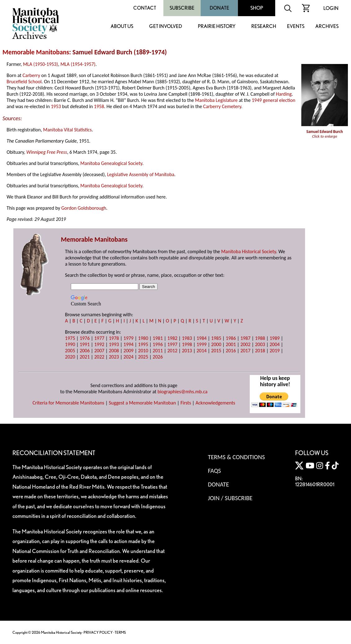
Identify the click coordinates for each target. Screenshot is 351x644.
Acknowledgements (216, 403)
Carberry (32, 75)
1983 (187, 338)
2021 (84, 357)
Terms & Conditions (236, 457)
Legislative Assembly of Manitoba (141, 174)
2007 (99, 351)
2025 (143, 357)
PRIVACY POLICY (98, 632)
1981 (158, 338)
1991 (84, 344)
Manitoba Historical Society (249, 251)
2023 (114, 357)
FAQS (214, 471)
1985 (216, 338)
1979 (129, 338)
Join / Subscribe (230, 498)
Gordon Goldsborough (84, 208)
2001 (231, 344)
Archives (327, 27)
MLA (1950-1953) (41, 64)
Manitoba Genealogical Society (111, 163)
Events (296, 27)
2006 (84, 351)
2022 (99, 357)
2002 (245, 344)
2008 (114, 351)
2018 (260, 351)
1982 (172, 338)
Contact (145, 8)
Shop (257, 8)
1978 (114, 338)
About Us (122, 27)
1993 (114, 344)
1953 (56, 106)
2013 (187, 351)
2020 (70, 357)
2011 (158, 351)
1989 (275, 338)
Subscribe (182, 8)
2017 (245, 351)
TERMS (120, 632)
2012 (172, 351)
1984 (202, 338)
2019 (275, 351)
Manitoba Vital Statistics (68, 130)
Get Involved (166, 27)
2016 (231, 351)
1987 (245, 338)
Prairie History (217, 27)
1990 (70, 344)
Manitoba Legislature (216, 100)
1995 (143, 344)
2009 (129, 351)
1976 (84, 338)
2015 (216, 351)
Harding (284, 94)
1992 (99, 344)
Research (264, 27)
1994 (129, 344)
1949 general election (273, 100)
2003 (260, 344)
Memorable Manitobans (36, 52)
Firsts (186, 403)
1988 (260, 338)
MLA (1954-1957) (78, 64)
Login (331, 8)
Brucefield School (24, 82)
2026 (158, 357)
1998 (187, 344)
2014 (202, 351)
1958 (99, 106)
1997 (172, 344)
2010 (143, 351)
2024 (129, 357)
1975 (70, 338)
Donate (219, 8)
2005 (70, 351)
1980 (143, 338)
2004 (275, 344)
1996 (158, 344)
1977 (99, 338)
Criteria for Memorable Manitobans (68, 403)
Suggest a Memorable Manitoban (142, 403)
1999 (202, 344)
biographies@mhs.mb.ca (182, 392)
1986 (231, 338)
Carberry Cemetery (222, 106)
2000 (216, 344)
